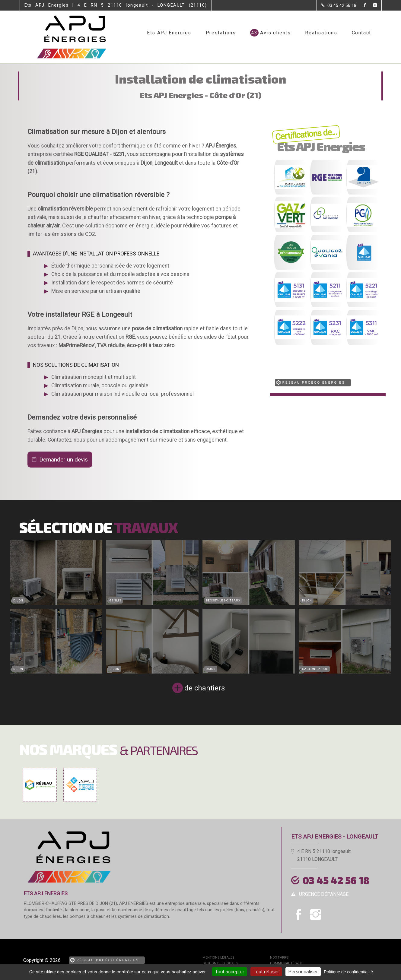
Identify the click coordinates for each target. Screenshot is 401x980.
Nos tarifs (279, 958)
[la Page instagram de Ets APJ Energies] (371, 6)
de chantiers (205, 688)
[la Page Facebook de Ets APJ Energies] (361, 6)
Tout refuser (266, 972)
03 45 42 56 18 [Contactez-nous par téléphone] (336, 880)
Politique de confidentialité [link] (348, 972)
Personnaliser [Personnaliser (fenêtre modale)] (303, 972)
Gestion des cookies (220, 963)
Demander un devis (64, 460)
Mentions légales (218, 958)
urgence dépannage (324, 894)
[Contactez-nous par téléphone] (339, 5)
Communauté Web (286, 963)
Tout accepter (230, 972)
